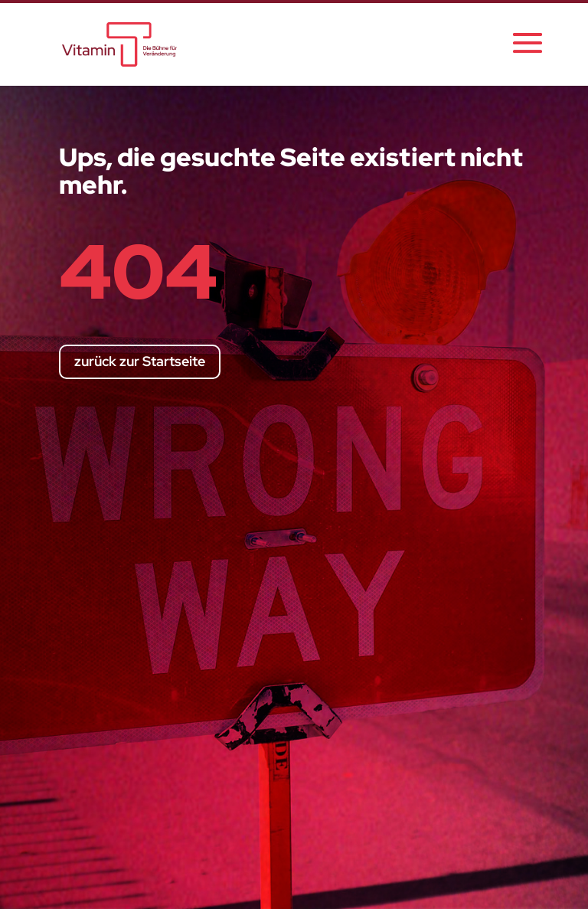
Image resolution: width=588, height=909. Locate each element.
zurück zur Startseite (140, 361)
